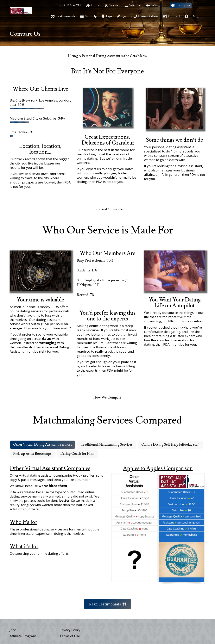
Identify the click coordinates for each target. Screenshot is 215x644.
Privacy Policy (70, 630)
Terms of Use (70, 636)
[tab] (43, 445)
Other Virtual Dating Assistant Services (43, 445)
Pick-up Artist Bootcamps (32, 454)
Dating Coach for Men (77, 454)
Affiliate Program (23, 636)
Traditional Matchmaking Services (107, 445)
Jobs (13, 630)
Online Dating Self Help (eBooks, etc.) (170, 445)
